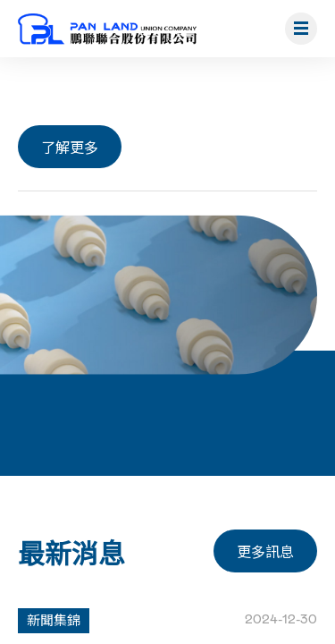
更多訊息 (265, 551)
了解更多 (70, 147)
